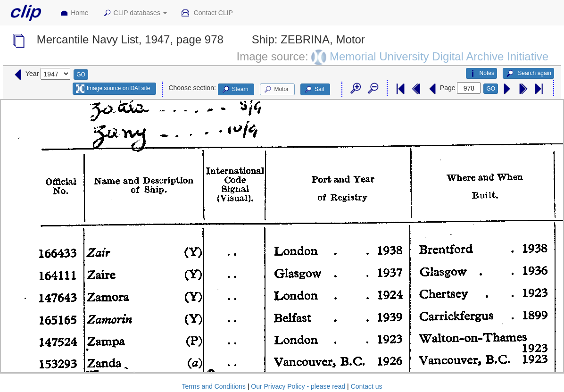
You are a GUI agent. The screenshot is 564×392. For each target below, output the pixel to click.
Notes (481, 74)
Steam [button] (235, 90)
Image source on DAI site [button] (113, 89)
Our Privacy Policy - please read (298, 386)
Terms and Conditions (213, 386)
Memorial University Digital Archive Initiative (439, 56)
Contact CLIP (207, 13)
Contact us (367, 386)
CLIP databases (135, 13)
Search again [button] (528, 74)
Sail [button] (314, 90)
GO (81, 75)
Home (74, 13)
